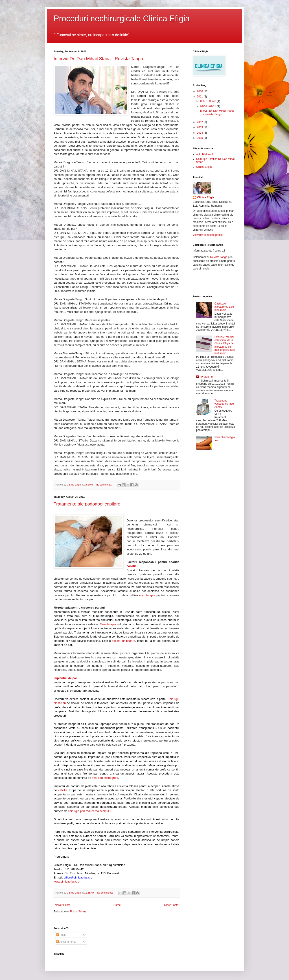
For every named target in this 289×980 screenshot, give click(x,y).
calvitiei (132, 566)
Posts (61, 935)
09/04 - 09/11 (208, 106)
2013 (200, 127)
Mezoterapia (108, 624)
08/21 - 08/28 (208, 101)
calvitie (63, 790)
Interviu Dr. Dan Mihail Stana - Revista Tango (98, 59)
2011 (200, 97)
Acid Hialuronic (205, 155)
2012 (200, 122)
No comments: (104, 485)
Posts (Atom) (78, 912)
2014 (200, 133)
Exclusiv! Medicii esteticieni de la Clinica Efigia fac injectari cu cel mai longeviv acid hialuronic (225, 345)
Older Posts (171, 905)
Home (117, 905)
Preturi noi (207, 377)
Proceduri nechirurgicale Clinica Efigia (122, 19)
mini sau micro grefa (105, 778)
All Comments (66, 942)
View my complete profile (208, 235)
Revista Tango (219, 257)
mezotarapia (147, 595)
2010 (200, 91)
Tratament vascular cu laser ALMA (225, 404)
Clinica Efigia (204, 167)
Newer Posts (62, 905)
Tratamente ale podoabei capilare (87, 504)
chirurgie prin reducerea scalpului (90, 811)
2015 (200, 138)
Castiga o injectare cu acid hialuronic (224, 307)
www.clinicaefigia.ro (67, 882)
